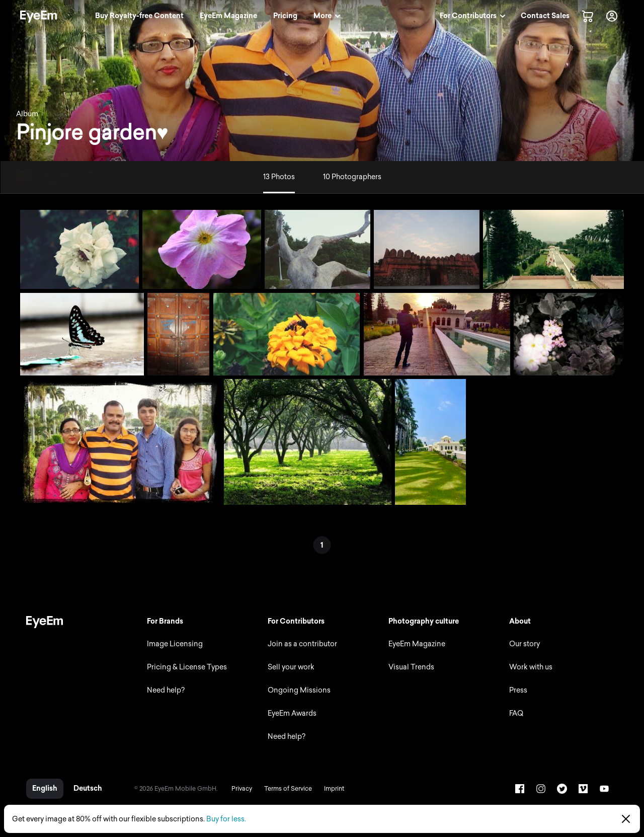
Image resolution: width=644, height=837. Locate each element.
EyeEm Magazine (417, 644)
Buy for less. (226, 819)
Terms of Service (288, 789)
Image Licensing (175, 644)
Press (518, 690)
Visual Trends (411, 667)
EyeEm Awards (292, 713)
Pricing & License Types (187, 667)
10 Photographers (352, 177)
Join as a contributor (302, 644)
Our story (525, 644)
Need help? (166, 690)
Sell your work (291, 667)
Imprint (334, 789)
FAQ (516, 713)
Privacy (242, 789)
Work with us (531, 667)
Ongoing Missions (299, 690)
